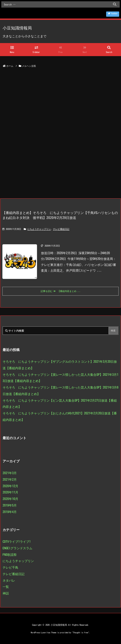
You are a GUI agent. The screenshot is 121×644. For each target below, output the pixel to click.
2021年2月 (10, 479)
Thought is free (81, 633)
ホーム (10, 66)
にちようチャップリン (39, 229)
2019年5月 (10, 505)
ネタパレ (9, 580)
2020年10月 (10, 499)
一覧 (6, 587)
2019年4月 (10, 512)
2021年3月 (10, 473)
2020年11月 (10, 492)
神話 (6, 593)
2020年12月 (10, 486)
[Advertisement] (60, 135)
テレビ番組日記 (61, 229)
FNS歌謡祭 (10, 554)
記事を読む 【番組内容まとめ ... (61, 291)
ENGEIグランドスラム (17, 548)
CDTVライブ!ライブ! (17, 541)
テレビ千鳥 (10, 567)
